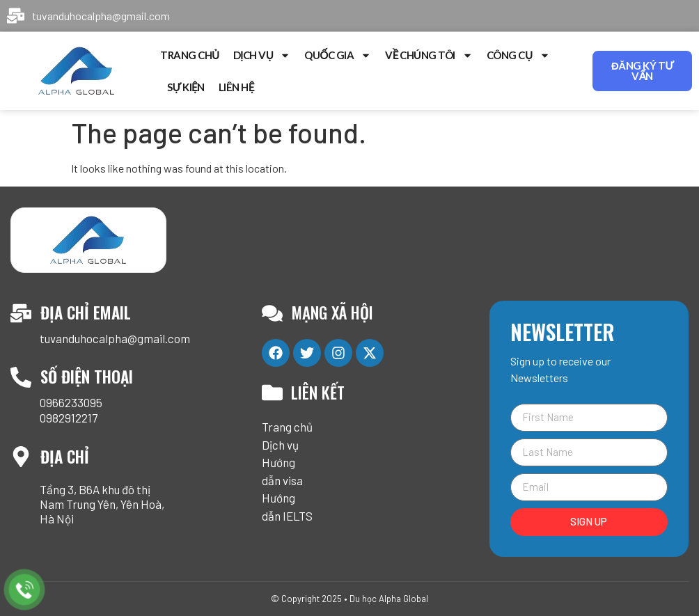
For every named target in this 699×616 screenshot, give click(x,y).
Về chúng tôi (429, 55)
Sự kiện (186, 87)
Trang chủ (190, 55)
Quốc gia (338, 55)
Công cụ (518, 55)
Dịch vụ (262, 55)
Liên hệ (236, 87)
